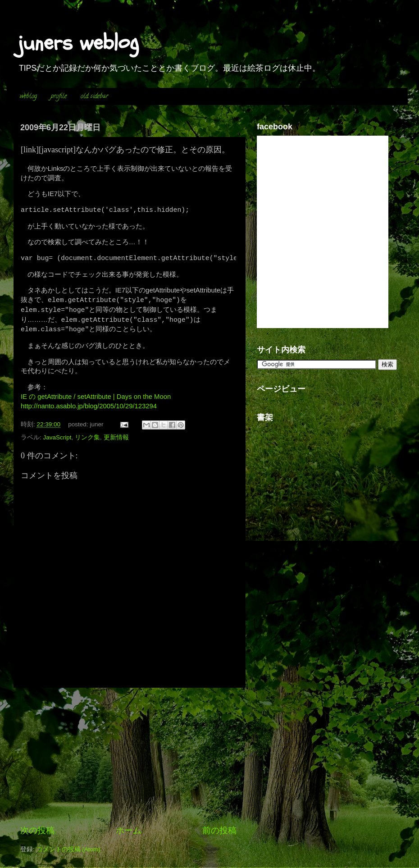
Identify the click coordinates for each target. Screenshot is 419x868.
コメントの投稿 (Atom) (68, 849)
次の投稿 (37, 830)
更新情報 (116, 437)
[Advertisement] (128, 756)
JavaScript (57, 437)
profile (59, 97)
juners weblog (78, 43)
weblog (28, 97)
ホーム (129, 830)
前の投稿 (219, 830)
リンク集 (87, 437)
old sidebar (94, 97)
